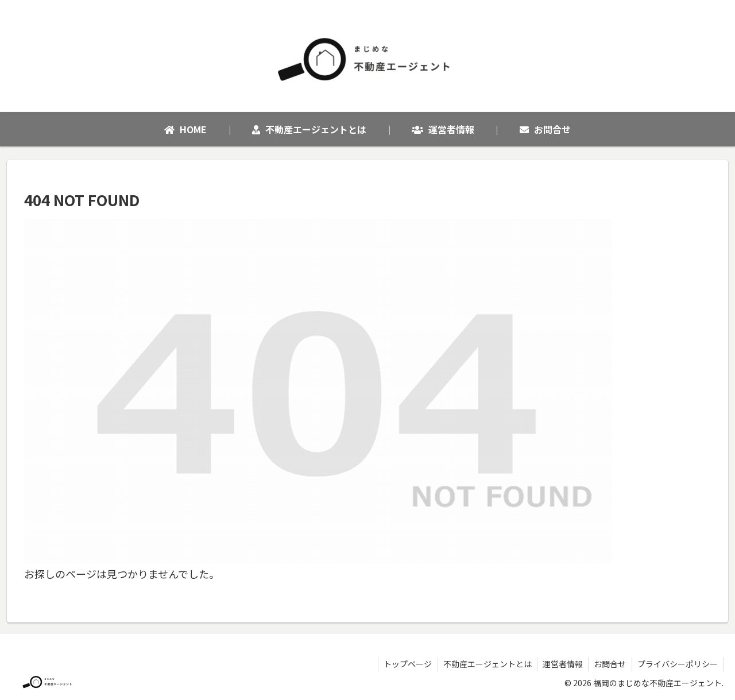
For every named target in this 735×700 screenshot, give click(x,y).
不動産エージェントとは (484, 664)
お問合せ (609, 664)
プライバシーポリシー (677, 664)
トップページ (404, 664)
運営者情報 (560, 664)
